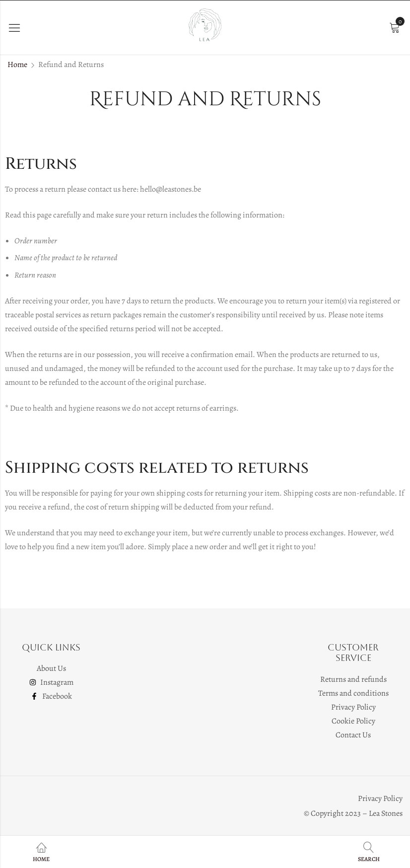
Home (17, 65)
